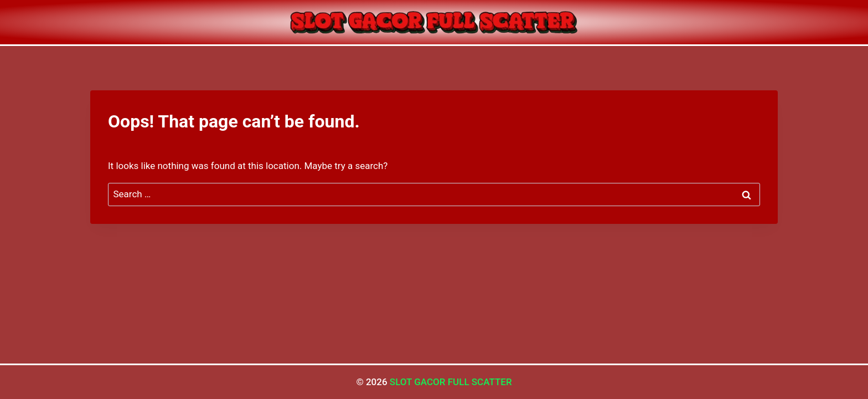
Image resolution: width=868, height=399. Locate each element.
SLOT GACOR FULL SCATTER (451, 382)
